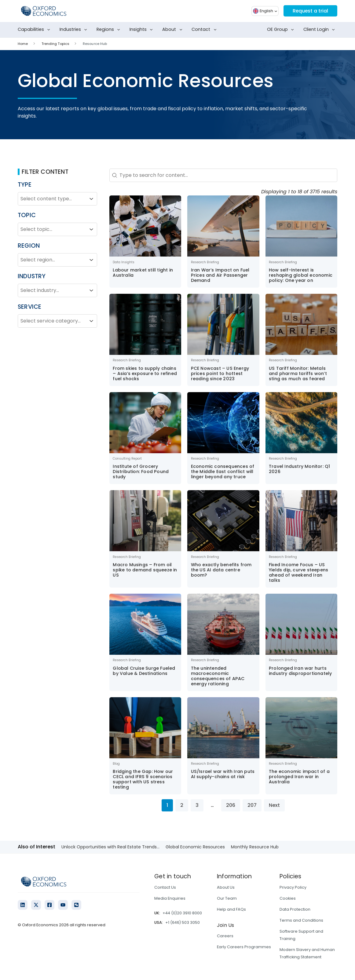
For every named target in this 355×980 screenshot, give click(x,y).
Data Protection (295, 909)
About (173, 30)
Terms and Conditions (301, 920)
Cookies (288, 898)
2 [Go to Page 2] (182, 805)
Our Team (227, 898)
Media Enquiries (170, 898)
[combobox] (52, 199)
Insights (142, 30)
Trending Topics (56, 44)
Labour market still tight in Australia (143, 273)
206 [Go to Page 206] (231, 805)
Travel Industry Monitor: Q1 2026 (299, 469)
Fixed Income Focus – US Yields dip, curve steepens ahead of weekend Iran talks (298, 572)
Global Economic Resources (195, 847)
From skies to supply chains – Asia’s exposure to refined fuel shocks (145, 373)
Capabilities (35, 30)
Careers (225, 936)
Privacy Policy (293, 887)
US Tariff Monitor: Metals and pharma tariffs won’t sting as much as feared (298, 373)
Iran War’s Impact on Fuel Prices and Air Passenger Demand (220, 275)
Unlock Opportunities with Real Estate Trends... (110, 847)
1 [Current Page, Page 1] (167, 805)
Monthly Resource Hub (255, 847)
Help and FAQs (231, 909)
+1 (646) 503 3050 (183, 922)
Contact (205, 30)
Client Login (320, 30)
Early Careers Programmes (244, 947)
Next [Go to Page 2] (274, 805)
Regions (110, 30)
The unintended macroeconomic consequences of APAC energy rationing (218, 676)
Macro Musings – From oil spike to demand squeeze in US (145, 570)
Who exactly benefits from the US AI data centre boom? (221, 570)
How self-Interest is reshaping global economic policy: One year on (301, 275)
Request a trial (310, 11)
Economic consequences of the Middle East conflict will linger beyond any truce (223, 472)
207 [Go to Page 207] (252, 805)
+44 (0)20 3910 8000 (182, 913)
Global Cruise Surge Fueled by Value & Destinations (144, 671)
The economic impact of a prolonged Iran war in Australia (299, 777)
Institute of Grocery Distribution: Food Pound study (141, 472)
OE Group (282, 30)
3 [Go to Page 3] (197, 805)
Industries (75, 30)
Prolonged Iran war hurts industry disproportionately (300, 671)
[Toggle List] (91, 199)
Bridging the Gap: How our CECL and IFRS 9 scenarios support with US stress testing (143, 779)
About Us (226, 887)
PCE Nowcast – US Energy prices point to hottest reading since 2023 (220, 373)
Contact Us (165, 887)
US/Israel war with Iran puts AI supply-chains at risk (223, 774)
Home (23, 44)
